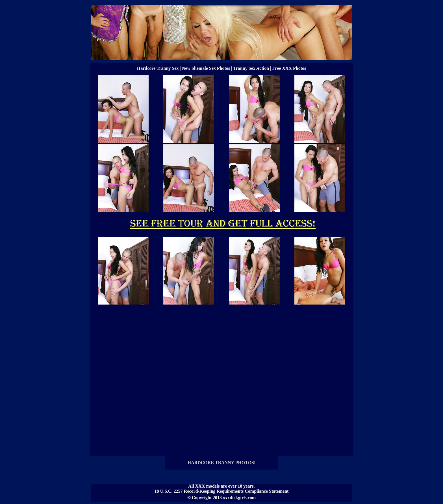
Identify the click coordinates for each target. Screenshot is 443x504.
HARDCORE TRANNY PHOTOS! (222, 463)
